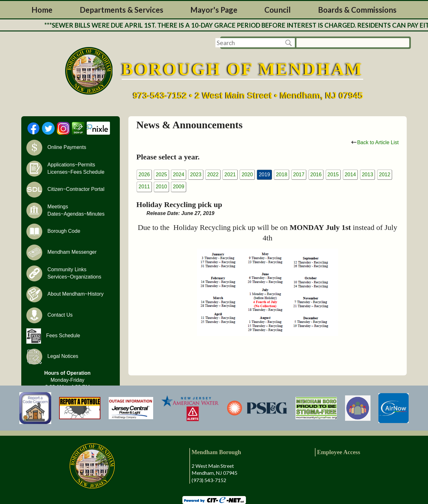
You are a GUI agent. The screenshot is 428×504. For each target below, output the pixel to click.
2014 (350, 175)
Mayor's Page (214, 10)
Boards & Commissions (357, 10)
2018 (282, 175)
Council (278, 10)
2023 (196, 175)
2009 (179, 187)
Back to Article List (375, 142)
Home (42, 10)
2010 (161, 187)
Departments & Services (122, 10)
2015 (333, 175)
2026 (144, 175)
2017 (299, 175)
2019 (264, 175)
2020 (247, 175)
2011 (144, 187)
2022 (213, 175)
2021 (230, 175)
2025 (161, 175)
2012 (385, 175)
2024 (179, 175)
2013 (368, 175)
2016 (316, 175)
